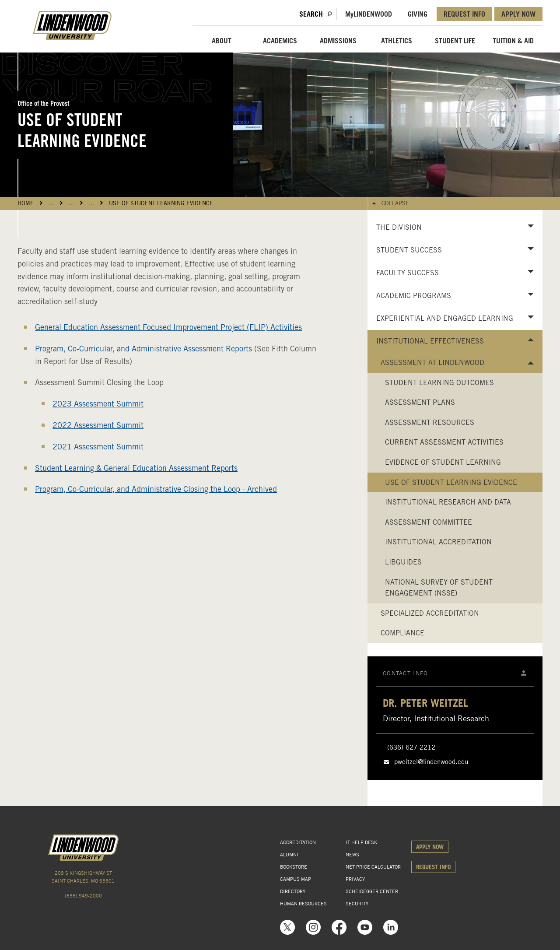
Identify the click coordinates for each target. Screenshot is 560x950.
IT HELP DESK (361, 842)
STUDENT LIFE (455, 41)
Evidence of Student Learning (443, 462)
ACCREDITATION (298, 842)
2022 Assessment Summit (98, 425)
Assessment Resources (430, 422)
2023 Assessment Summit (98, 404)
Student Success (409, 250)
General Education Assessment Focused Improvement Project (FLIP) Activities (168, 327)
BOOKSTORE (294, 867)
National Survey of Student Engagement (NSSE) (439, 588)
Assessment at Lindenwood (432, 363)
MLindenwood (369, 14)
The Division (399, 227)
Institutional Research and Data (448, 502)
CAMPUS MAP (296, 879)
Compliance (402, 633)
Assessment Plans (420, 402)
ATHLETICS (397, 41)
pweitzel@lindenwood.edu (431, 762)
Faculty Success (408, 273)
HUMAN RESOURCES (303, 904)
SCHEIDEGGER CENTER (372, 891)
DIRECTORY (293, 891)
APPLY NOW (518, 14)
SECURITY (357, 904)
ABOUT (222, 41)
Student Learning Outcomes (439, 383)
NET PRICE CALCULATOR (373, 867)
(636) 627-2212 (411, 747)
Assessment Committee (429, 522)
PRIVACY (355, 879)
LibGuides (403, 562)
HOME (26, 203)
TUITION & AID (513, 41)
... (51, 203)
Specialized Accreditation (430, 613)
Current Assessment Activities (444, 442)
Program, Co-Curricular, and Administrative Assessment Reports (143, 349)
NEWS (352, 855)
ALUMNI (289, 855)
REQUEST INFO (464, 14)
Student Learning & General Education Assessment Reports (136, 468)
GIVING (418, 14)
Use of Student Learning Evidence (161, 203)
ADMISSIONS (338, 41)
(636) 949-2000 (83, 896)
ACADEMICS (280, 41)
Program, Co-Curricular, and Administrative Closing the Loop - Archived (156, 489)
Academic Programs (414, 296)
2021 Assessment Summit (98, 447)
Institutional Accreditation (438, 542)
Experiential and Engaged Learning (445, 318)
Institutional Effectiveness (430, 341)
